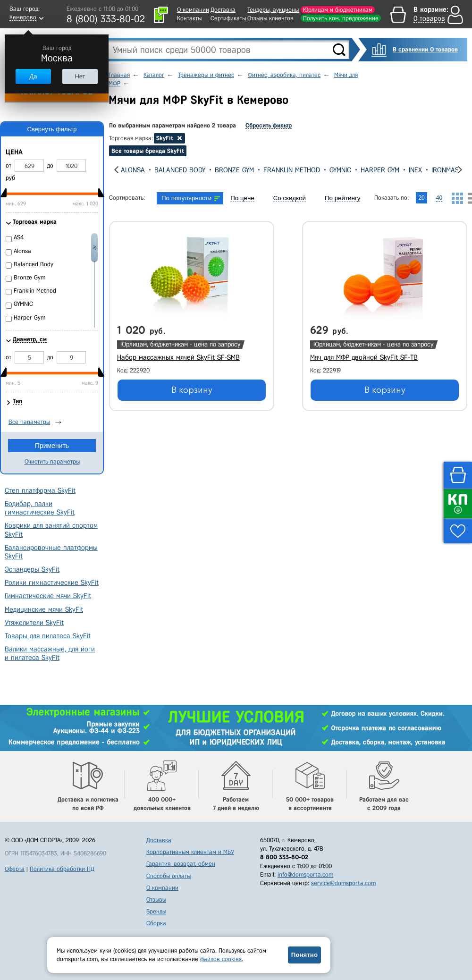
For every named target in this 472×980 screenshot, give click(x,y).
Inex (415, 170)
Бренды (156, 911)
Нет (80, 76)
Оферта (15, 869)
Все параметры (29, 422)
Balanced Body (180, 170)
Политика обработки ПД (62, 869)
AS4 (19, 237)
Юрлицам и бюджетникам (338, 10)
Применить (52, 446)
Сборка (156, 923)
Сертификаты (228, 18)
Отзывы (156, 900)
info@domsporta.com (305, 874)
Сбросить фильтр (269, 125)
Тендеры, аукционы (273, 10)
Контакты (189, 18)
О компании (193, 10)
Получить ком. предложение (341, 18)
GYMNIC (340, 170)
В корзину (192, 390)
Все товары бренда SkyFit (148, 151)
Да (33, 76)
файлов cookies (221, 959)
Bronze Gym (234, 170)
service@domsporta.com (343, 883)
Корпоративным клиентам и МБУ (190, 852)
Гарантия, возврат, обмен (181, 864)
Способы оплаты (169, 876)
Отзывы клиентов (270, 18)
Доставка (223, 10)
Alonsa (133, 170)
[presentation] (116, 170)
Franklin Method (292, 170)
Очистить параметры (52, 461)
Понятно (304, 955)
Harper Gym (380, 170)
